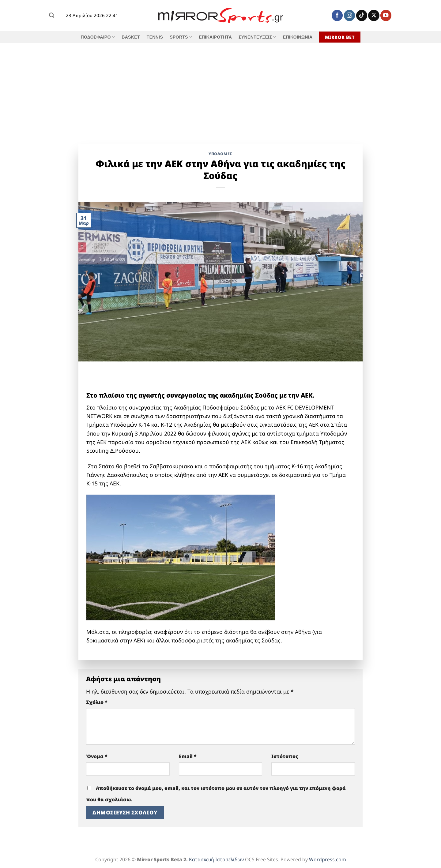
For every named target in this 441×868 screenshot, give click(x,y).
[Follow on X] (374, 15)
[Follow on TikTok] (362, 15)
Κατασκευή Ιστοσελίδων (216, 859)
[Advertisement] (221, 89)
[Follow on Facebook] (337, 15)
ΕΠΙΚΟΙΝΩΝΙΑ (298, 37)
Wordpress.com (328, 859)
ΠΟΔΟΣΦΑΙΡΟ (98, 37)
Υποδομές (221, 154)
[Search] (52, 15)
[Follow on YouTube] (386, 15)
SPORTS (181, 37)
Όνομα (97, 756)
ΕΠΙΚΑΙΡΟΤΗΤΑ (215, 37)
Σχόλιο (97, 702)
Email (188, 756)
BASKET (131, 37)
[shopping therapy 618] (148, 380)
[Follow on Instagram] (349, 15)
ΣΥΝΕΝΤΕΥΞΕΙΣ (257, 37)
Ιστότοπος (285, 756)
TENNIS (155, 37)
